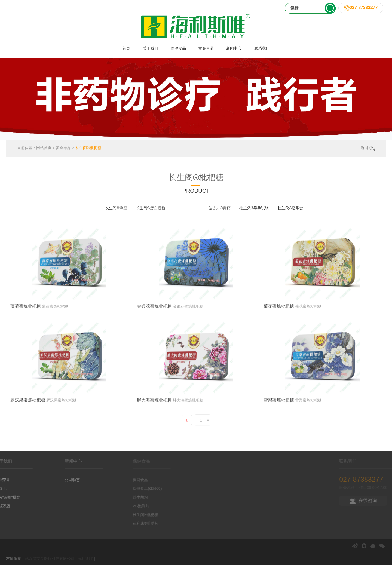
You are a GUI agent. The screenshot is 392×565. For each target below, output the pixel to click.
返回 (368, 149)
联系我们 (262, 48)
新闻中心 (234, 48)
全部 (93, 208)
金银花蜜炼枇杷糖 (154, 346)
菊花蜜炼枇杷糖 (279, 346)
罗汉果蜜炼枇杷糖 (28, 440)
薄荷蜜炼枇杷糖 (26, 346)
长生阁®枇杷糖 (88, 149)
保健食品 (178, 48)
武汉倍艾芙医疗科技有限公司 (50, 558)
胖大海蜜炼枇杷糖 (154, 440)
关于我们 (151, 48)
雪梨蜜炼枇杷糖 (279, 440)
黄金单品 (206, 48)
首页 (126, 48)
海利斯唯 (85, 558)
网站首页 (44, 149)
